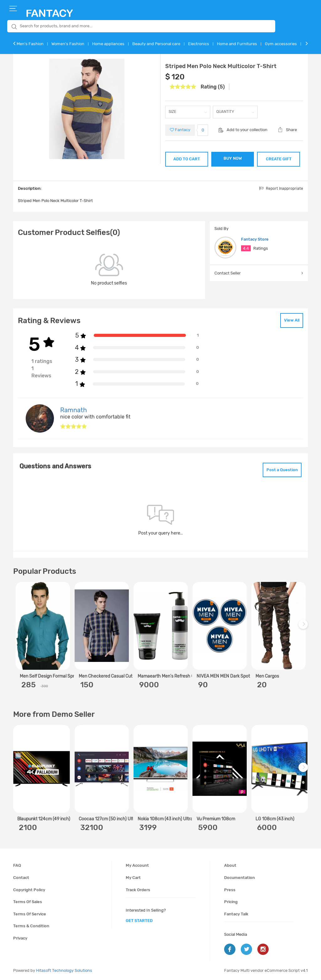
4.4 (246, 248)
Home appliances (108, 44)
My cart (133, 878)
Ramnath (74, 410)
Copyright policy (29, 890)
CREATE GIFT (279, 159)
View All (292, 320)
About (230, 865)
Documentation (239, 878)
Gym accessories (281, 44)
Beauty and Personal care (156, 44)
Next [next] (304, 628)
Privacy (20, 938)
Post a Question (282, 470)
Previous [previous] (19, 628)
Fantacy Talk (236, 914)
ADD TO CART (187, 159)
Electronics (199, 44)
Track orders (138, 890)
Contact (21, 878)
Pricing (231, 902)
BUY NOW (233, 158)
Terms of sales (28, 902)
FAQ (17, 865)
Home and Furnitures (237, 44)
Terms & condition (31, 926)
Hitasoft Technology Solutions (64, 970)
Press (230, 890)
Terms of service (30, 914)
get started (139, 921)
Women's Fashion (68, 44)
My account (137, 865)
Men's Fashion (30, 44)
